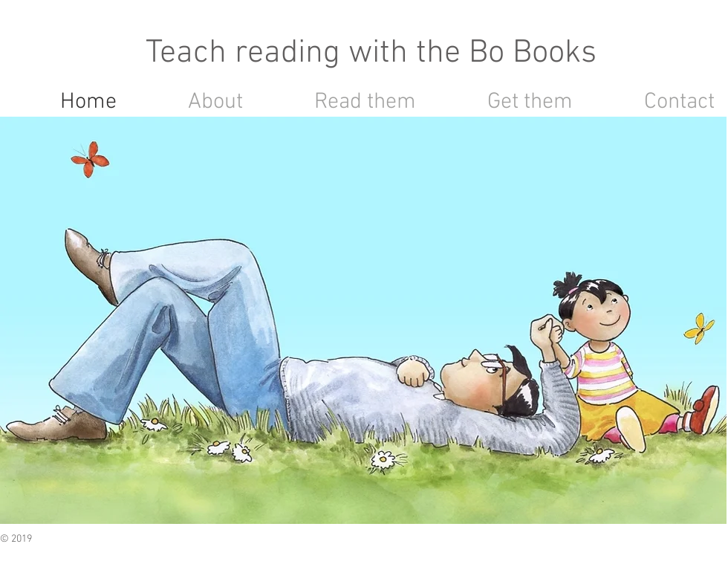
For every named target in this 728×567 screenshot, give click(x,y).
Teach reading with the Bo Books (371, 54)
